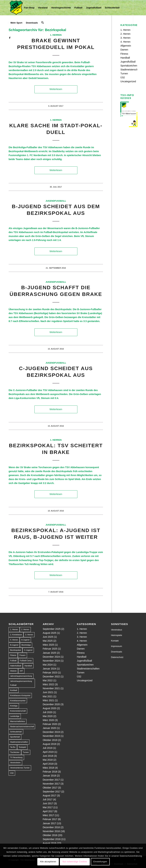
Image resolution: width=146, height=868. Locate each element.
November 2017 (51, 784)
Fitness (124, 54)
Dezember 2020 (51, 704)
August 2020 (49, 708)
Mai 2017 (48, 807)
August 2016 (49, 843)
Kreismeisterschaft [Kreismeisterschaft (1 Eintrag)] (18, 711)
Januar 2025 (49, 653)
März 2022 (48, 684)
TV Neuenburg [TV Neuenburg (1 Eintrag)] (16, 757)
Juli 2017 (47, 799)
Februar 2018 (50, 772)
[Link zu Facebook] (10, 38)
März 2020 (48, 720)
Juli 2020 (47, 712)
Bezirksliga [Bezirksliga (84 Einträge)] (26, 645)
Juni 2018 (48, 756)
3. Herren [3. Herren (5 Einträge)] (29, 635)
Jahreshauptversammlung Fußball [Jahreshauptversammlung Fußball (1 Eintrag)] (21, 683)
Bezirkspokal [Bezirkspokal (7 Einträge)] (15, 650)
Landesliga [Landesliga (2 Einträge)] (15, 716)
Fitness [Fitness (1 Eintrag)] (13, 655)
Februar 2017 (50, 819)
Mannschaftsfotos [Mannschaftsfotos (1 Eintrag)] (18, 721)
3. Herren (125, 38)
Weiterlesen (56, 89)
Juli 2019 (47, 748)
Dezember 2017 (51, 780)
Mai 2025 (48, 641)
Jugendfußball (56, 201)
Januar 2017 (49, 823)
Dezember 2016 (51, 827)
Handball (125, 58)
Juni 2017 (48, 803)
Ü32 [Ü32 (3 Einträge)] (12, 773)
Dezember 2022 (51, 677)
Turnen (124, 74)
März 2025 (48, 645)
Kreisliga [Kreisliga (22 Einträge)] (14, 706)
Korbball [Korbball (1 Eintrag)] (14, 690)
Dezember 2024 (51, 657)
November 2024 (51, 661)
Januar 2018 (49, 776)
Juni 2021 (48, 692)
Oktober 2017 (50, 788)
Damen (124, 50)
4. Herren (125, 42)
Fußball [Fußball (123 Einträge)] (13, 661)
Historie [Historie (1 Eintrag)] (13, 671)
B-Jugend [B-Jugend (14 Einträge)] (14, 645)
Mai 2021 (48, 696)
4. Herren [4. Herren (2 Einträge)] (14, 640)
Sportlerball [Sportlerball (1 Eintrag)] (15, 737)
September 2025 (52, 629)
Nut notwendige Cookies (75, 862)
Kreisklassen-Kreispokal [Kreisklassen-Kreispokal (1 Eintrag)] (20, 695)
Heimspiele (116, 635)
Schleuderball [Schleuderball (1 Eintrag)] (16, 732)
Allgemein (126, 46)
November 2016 (51, 831)
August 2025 (49, 633)
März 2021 (48, 700)
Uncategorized (128, 81)
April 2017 (48, 811)
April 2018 (48, 764)
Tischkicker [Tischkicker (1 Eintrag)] (15, 752)
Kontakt (115, 641)
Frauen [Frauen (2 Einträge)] (22, 655)
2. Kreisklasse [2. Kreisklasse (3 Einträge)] (16, 635)
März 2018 (48, 768)
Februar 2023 (50, 673)
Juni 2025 (48, 637)
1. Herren (56, 35)
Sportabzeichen (129, 66)
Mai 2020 (48, 716)
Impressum (116, 646)
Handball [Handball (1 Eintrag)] (28, 666)
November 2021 (51, 688)
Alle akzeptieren (48, 862)
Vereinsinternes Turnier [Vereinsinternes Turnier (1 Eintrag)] (20, 768)
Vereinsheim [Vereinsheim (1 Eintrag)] (15, 763)
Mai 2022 (48, 680)
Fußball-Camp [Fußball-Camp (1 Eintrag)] (26, 661)
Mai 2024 (48, 665)
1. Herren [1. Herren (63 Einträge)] (14, 629)
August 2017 (49, 796)
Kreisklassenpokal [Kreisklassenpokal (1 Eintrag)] (18, 701)
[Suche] (42, 23)
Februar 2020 (50, 724)
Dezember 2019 (51, 732)
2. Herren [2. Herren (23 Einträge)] (25, 629)
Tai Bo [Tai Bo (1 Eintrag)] (13, 747)
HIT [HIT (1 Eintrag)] (21, 671)
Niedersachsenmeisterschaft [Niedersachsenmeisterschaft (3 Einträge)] (22, 726)
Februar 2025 (50, 649)
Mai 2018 (48, 760)
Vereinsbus (116, 630)
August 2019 (49, 744)
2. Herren (125, 34)
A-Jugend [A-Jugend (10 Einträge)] (25, 640)
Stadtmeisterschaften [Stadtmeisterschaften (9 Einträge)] (19, 742)
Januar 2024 (49, 669)
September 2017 (52, 792)
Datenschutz (117, 657)
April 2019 (48, 752)
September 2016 (52, 839)
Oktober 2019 (50, 740)
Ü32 (123, 77)
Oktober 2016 (50, 835)
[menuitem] (15, 8)
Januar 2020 (49, 728)
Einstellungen (100, 862)
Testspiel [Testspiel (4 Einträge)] (22, 747)
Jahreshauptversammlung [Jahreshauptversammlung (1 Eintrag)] (21, 676)
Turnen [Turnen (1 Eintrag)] (26, 752)
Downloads (116, 652)
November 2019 (51, 736)
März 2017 (48, 815)
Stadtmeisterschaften (132, 70)
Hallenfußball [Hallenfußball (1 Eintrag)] (16, 666)
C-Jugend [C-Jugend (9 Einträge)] (28, 650)
